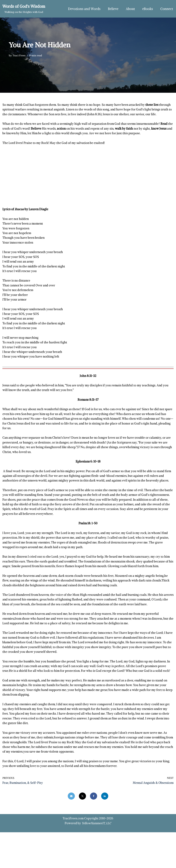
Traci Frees (19, 55)
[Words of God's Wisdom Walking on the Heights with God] (24, 9)
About (129, 9)
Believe (111, 9)
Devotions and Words (82, 9)
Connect (166, 9)
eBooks (147, 9)
